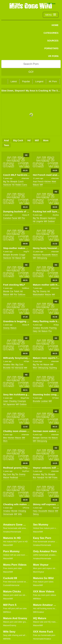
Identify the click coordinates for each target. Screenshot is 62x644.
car (12, 291)
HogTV (26, 252)
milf (37, 140)
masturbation (38, 295)
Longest (39, 81)
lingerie (40, 221)
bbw (5, 438)
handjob (41, 478)
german (44, 438)
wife (20, 514)
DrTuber (56, 398)
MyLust (56, 508)
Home (55, 25)
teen (6, 145)
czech (21, 182)
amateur (36, 328)
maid (54, 182)
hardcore (7, 185)
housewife (46, 255)
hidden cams (21, 185)
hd (29, 140)
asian (6, 401)
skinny (36, 514)
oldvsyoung (42, 258)
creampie (22, 401)
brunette (14, 255)
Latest (14, 81)
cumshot (7, 218)
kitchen (48, 182)
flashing (53, 328)
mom (46, 140)
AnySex (56, 215)
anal (6, 140)
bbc (13, 365)
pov (23, 218)
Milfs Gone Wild (31, 6)
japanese (11, 404)
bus (34, 478)
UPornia (26, 508)
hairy (35, 331)
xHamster (25, 178)
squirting (53, 368)
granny (43, 291)
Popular (26, 81)
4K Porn (53, 81)
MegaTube (25, 398)
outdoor (51, 221)
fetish (17, 291)
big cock (18, 140)
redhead (14, 478)
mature (36, 185)
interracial (19, 368)
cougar (22, 255)
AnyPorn (26, 471)
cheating (13, 401)
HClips (56, 325)
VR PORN (53, 56)
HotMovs (26, 288)
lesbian (44, 401)
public (55, 478)
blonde (6, 291)
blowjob (14, 182)
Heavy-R (26, 215)
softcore (22, 295)
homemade (8, 514)
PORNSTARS (51, 48)
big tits (6, 182)
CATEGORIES (51, 33)
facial (14, 218)
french (40, 182)
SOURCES (53, 41)
